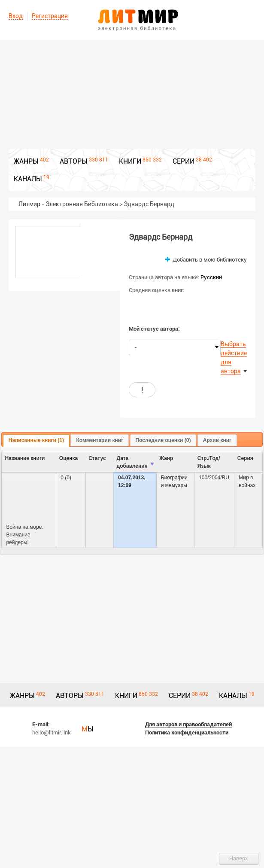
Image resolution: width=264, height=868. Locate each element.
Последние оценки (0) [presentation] (163, 440)
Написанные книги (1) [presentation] (36, 440)
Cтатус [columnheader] (97, 458)
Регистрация (50, 16)
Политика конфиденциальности (187, 732)
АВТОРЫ (74, 161)
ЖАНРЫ (26, 161)
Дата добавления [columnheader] (132, 462)
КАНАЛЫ (28, 179)
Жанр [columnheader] (166, 458)
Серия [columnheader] (245, 458)
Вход (16, 16)
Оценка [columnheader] (68, 458)
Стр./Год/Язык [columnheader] (209, 462)
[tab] (36, 441)
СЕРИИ (184, 161)
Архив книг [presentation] (217, 440)
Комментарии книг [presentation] (100, 440)
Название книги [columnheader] (25, 458)
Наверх (239, 858)
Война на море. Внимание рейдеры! (24, 535)
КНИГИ (130, 161)
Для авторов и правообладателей (188, 724)
